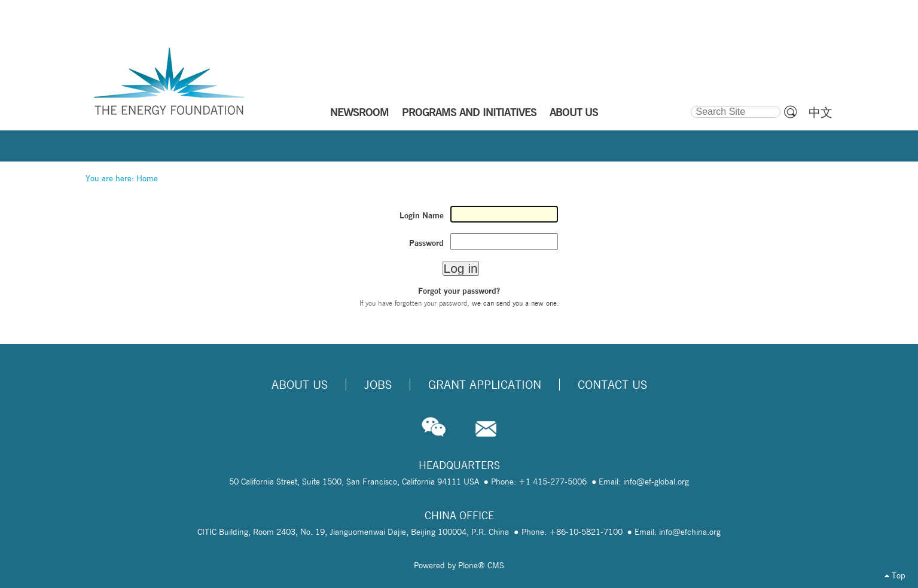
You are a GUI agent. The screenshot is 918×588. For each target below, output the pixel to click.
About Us (300, 385)
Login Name (422, 215)
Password (426, 243)
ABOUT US (574, 112)
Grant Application (485, 385)
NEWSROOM (359, 112)
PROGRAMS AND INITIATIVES (469, 112)
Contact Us (612, 385)
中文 (821, 112)
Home (147, 178)
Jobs (378, 385)
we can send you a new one (514, 303)
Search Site (690, 104)
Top (895, 575)
